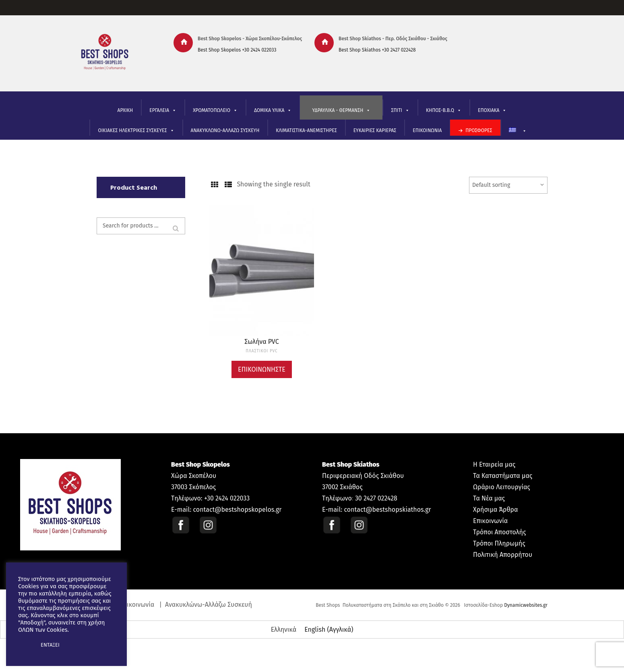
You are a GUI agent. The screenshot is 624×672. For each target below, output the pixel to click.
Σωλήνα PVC (261, 342)
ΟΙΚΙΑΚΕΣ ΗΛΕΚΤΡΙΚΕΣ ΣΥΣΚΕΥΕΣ (136, 131)
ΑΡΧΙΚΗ (125, 110)
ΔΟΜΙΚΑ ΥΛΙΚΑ (273, 111)
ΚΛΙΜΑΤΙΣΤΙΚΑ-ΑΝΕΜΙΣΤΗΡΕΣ (306, 130)
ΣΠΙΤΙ (400, 111)
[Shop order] (508, 185)
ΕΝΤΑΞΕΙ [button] (50, 645)
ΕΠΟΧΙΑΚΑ (492, 111)
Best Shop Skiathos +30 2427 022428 (377, 50)
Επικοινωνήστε (262, 369)
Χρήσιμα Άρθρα (495, 510)
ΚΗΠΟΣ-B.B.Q (444, 111)
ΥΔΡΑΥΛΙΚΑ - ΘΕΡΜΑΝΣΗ (341, 111)
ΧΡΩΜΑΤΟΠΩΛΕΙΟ (215, 111)
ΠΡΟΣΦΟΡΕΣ (479, 130)
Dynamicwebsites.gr (526, 605)
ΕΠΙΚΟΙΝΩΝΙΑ (427, 130)
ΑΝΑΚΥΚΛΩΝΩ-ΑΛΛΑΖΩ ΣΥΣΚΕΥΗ (225, 130)
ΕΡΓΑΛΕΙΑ (163, 111)
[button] (25, 645)
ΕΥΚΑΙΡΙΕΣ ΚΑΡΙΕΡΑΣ (375, 130)
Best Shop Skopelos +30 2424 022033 (237, 50)
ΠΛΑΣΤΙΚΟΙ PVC (261, 351)
